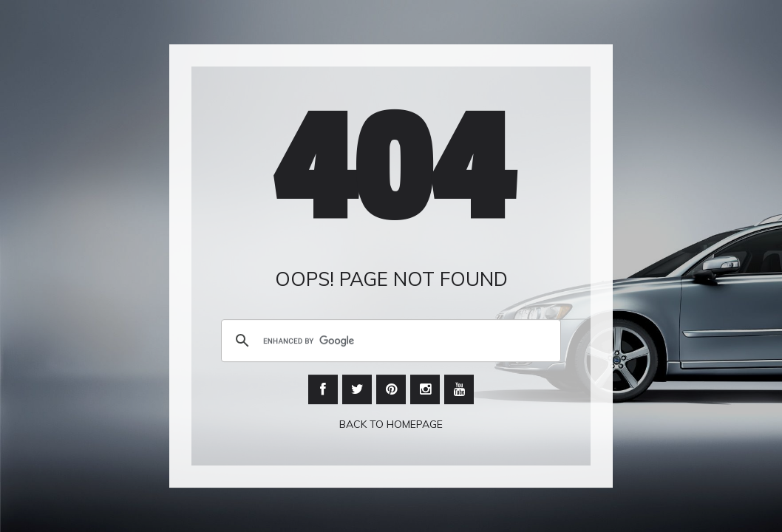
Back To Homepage (391, 425)
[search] (389, 341)
